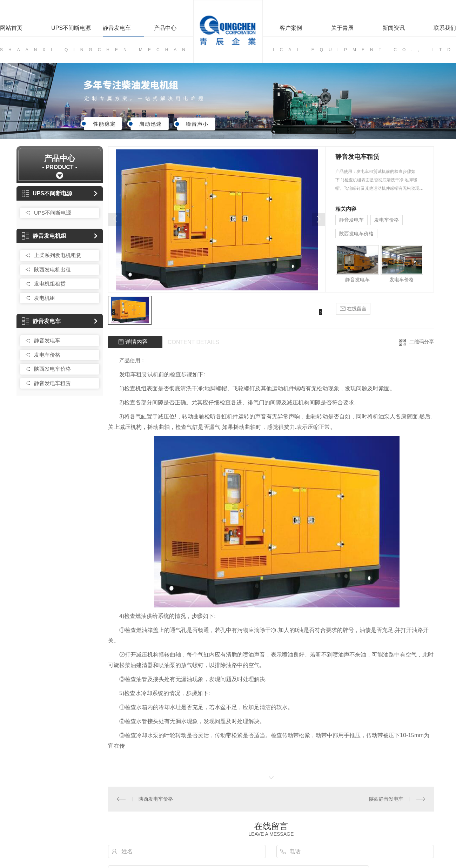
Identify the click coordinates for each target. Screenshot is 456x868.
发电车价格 (47, 355)
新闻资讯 (394, 28)
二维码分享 (422, 342)
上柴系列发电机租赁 (58, 255)
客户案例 (291, 28)
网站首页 (11, 28)
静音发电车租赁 (52, 383)
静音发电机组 (44, 236)
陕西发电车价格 (52, 369)
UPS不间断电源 (71, 28)
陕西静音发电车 (386, 799)
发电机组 (45, 298)
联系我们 (445, 28)
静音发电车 (117, 28)
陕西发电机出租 (52, 270)
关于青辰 (342, 28)
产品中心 (165, 28)
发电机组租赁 (50, 284)
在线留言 (353, 309)
